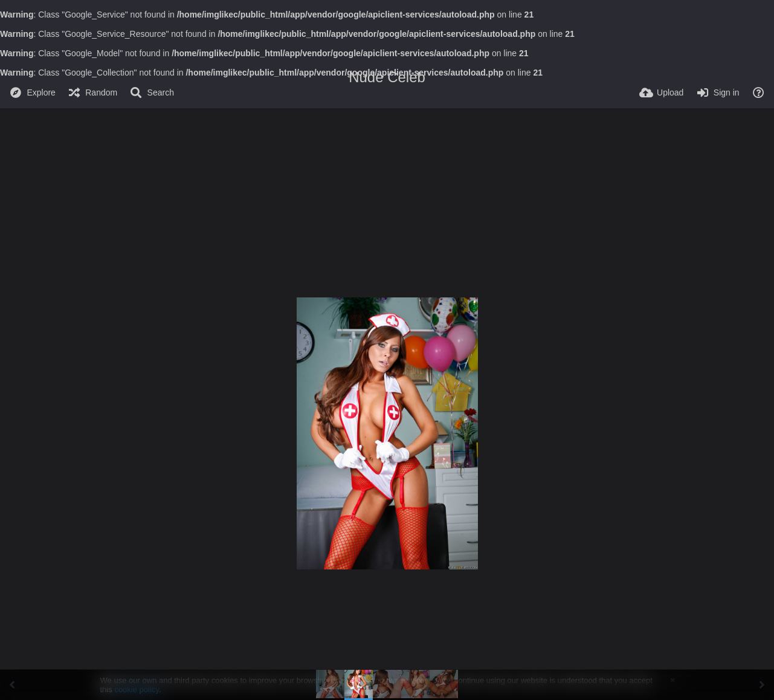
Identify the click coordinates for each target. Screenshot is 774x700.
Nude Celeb (387, 77)
